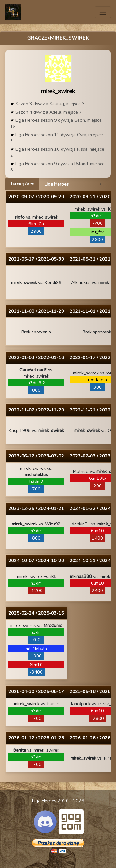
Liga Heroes (57, 184)
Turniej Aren (22, 184)
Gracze (37, 38)
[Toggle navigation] (103, 12)
